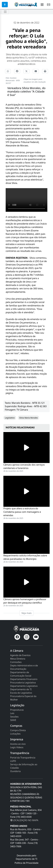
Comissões (16, 662)
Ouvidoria (15, 771)
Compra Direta (18, 730)
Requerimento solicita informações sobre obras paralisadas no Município (25, 557)
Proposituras (17, 710)
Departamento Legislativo (24, 686)
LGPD (13, 761)
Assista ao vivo (18, 744)
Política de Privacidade (26, 863)
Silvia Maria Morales (28, 418)
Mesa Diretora (18, 659)
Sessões (14, 717)
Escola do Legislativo (21, 693)
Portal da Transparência (23, 758)
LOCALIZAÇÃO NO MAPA (24, 820)
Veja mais (26, 613)
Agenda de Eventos (20, 655)
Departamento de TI (21, 689)
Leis (12, 713)
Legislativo (10, 418)
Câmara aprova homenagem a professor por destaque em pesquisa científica (25, 601)
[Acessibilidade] (5, 5)
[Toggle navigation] (5, 12)
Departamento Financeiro (24, 679)
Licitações (15, 734)
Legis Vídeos (17, 747)
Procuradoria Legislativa (23, 683)
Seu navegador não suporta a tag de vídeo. (26, 200)
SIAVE (13, 720)
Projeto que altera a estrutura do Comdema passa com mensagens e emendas (22, 512)
